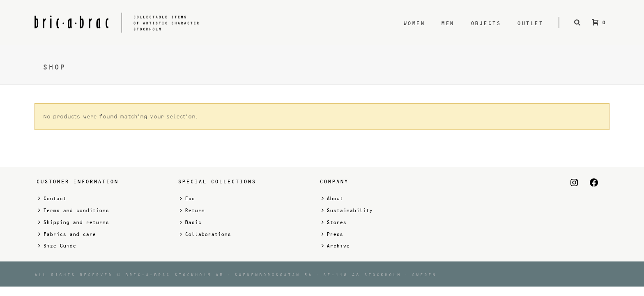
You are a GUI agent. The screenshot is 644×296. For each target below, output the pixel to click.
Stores (334, 222)
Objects (486, 23)
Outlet (530, 23)
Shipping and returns (74, 222)
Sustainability (347, 210)
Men (448, 23)
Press (332, 234)
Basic (191, 222)
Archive (336, 246)
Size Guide (57, 246)
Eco (187, 198)
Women (414, 23)
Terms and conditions (74, 210)
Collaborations (205, 234)
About (332, 198)
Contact (52, 198)
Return (192, 210)
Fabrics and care (67, 234)
